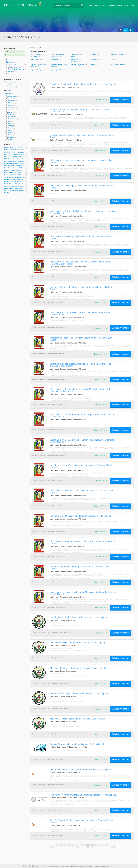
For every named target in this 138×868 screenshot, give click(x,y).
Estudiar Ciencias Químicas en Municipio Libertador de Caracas (68, 651)
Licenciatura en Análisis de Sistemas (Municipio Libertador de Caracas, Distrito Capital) (83, 212)
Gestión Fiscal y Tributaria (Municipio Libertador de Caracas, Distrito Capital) (82, 821)
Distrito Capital (13, 96)
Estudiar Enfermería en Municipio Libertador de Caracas (66, 172)
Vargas (10, 128)
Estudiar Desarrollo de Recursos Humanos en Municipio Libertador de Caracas (73, 423)
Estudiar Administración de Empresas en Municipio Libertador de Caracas (71, 121)
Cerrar (113, 866)
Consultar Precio (100, 100)
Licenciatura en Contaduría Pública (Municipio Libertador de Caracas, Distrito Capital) (82, 441)
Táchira (10, 103)
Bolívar (10, 112)
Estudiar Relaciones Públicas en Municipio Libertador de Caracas (69, 95)
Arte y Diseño (55, 60)
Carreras (89, 5)
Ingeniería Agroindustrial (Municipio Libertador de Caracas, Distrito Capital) (81, 288)
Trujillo (10, 110)
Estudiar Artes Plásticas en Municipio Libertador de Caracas (67, 321)
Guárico (11, 130)
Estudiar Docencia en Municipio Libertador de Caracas (66, 146)
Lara (10, 121)
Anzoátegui (12, 108)
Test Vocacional (129, 5)
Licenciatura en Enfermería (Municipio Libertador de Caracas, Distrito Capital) (82, 161)
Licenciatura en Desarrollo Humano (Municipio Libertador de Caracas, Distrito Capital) (82, 416)
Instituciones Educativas (115, 5)
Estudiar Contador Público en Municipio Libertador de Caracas (68, 451)
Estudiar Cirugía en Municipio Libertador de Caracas (65, 727)
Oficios (113, 60)
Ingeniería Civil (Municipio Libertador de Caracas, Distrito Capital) (80, 516)
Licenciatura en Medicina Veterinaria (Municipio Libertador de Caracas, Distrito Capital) (83, 593)
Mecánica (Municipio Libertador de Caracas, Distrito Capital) (78, 668)
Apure (10, 139)
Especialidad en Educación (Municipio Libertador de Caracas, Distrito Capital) (82, 136)
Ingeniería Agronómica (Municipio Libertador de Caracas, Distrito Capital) (80, 568)
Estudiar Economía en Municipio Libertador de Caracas (66, 502)
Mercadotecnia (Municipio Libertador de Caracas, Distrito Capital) (80, 769)
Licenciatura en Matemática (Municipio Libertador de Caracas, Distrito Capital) (82, 542)
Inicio (32, 47)
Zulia (10, 98)
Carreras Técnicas (15, 67)
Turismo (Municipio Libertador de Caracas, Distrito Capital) (77, 744)
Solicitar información (121, 100)
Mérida (10, 105)
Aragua (10, 114)
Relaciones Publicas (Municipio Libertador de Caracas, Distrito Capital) (83, 795)
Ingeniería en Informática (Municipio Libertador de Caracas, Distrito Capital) (81, 466)
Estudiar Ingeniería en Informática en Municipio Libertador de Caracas (70, 477)
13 (106, 846)
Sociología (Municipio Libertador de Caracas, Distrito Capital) (78, 617)
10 (94, 846)
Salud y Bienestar (36, 60)
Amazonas (11, 137)
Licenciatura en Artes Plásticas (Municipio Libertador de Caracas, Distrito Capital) (80, 313)
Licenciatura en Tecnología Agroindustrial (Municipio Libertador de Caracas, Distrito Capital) (81, 365)
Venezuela (8, 93)
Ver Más (7, 193)
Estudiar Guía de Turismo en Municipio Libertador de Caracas (68, 750)
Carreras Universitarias (17, 65)
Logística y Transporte (37, 70)
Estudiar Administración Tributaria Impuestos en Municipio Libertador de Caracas (73, 832)
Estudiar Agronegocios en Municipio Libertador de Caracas (67, 375)
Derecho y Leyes (96, 60)
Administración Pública (118, 65)
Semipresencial (11, 87)
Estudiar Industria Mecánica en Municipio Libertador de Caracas (68, 676)
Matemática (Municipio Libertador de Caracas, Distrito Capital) (79, 693)
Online (8, 85)
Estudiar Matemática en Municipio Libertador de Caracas (66, 553)
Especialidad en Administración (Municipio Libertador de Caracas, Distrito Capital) (81, 111)
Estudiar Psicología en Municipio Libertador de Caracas (66, 194)
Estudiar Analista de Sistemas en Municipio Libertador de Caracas (69, 222)
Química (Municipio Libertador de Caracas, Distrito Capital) (77, 643)
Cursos (96, 5)
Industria (93, 55)
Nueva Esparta (13, 119)
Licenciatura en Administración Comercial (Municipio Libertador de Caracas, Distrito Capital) (81, 263)
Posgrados (103, 5)
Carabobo (11, 101)
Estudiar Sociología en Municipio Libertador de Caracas (66, 625)
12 (102, 846)
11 (98, 846)
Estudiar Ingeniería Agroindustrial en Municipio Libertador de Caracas (70, 299)
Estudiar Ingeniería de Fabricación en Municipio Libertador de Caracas (70, 351)
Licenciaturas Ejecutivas (17, 69)
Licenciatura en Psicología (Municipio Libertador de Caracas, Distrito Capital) (82, 187)
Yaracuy (11, 126)
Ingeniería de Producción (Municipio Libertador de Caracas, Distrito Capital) (81, 339)
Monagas (11, 117)
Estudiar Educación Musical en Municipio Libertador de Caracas (68, 248)
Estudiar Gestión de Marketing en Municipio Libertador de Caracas (69, 780)
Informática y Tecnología (118, 55)
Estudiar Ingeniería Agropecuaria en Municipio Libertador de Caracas (70, 401)
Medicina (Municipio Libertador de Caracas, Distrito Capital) (78, 719)
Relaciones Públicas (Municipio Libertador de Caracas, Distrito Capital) (83, 84)
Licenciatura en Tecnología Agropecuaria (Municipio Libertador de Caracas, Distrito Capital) (80, 390)
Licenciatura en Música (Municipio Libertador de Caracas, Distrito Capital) (80, 237)
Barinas (11, 133)
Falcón (10, 123)
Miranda (11, 135)
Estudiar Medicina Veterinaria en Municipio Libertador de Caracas (69, 603)
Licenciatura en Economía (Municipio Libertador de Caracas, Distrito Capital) (82, 492)
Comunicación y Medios (78, 65)
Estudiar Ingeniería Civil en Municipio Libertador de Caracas (67, 525)
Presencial (9, 82)
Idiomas (93, 65)
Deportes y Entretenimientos (59, 70)
